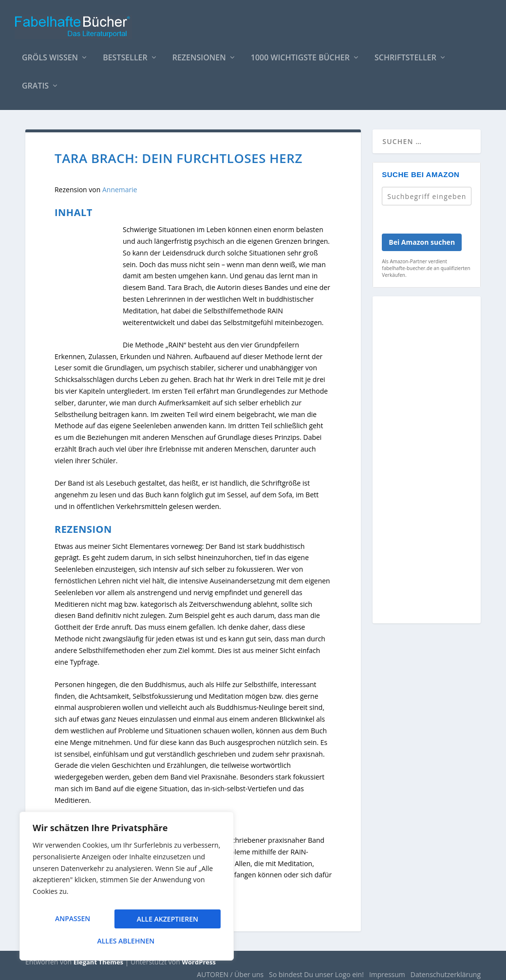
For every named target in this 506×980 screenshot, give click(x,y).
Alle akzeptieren (127, 941)
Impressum (387, 970)
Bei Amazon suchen (422, 237)
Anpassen (72, 922)
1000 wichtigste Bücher (300, 53)
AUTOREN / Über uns (230, 970)
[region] (127, 890)
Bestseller (125, 53)
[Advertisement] (427, 461)
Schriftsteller (405, 53)
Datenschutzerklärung (446, 970)
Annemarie (120, 185)
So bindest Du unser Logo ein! (316, 970)
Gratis (35, 82)
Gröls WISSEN (50, 53)
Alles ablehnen (166, 922)
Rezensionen (199, 53)
